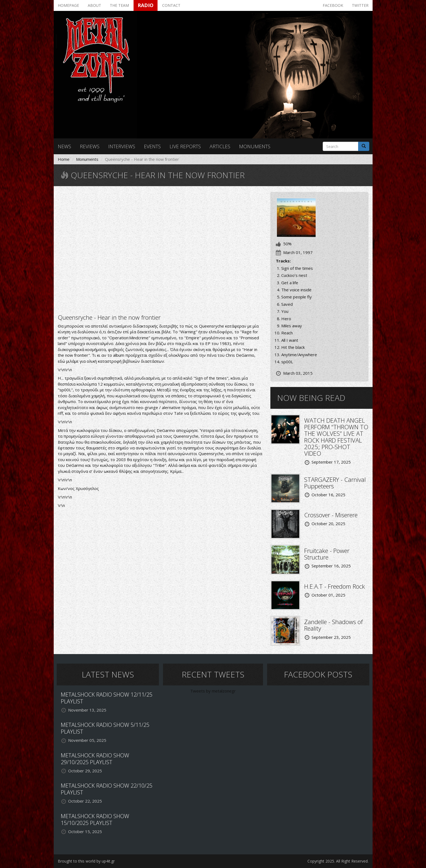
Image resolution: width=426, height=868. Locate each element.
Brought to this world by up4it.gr (86, 861)
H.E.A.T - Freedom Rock (335, 586)
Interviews (122, 146)
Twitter (360, 5)
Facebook (333, 5)
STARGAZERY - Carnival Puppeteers (335, 483)
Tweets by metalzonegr (213, 691)
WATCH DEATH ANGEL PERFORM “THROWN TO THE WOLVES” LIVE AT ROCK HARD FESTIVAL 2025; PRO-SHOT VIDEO (336, 437)
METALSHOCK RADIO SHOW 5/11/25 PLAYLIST (105, 728)
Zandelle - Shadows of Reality (333, 625)
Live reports (185, 146)
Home (64, 159)
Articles (220, 146)
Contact (171, 5)
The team (119, 5)
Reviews (90, 146)
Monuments (255, 146)
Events (152, 146)
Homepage (68, 5)
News (64, 146)
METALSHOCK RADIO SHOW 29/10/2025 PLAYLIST (95, 759)
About (94, 5)
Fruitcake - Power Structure (327, 554)
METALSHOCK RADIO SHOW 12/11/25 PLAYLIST (107, 698)
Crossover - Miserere (331, 515)
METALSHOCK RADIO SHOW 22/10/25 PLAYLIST (107, 789)
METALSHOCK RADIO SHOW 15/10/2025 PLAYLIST (95, 819)
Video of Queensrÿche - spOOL (160, 249)
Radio (146, 5)
